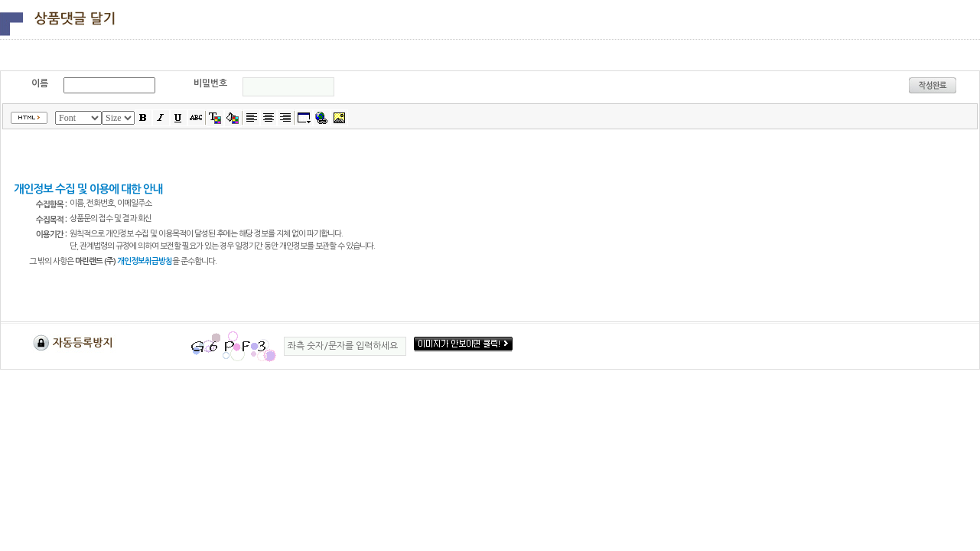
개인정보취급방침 (145, 261)
